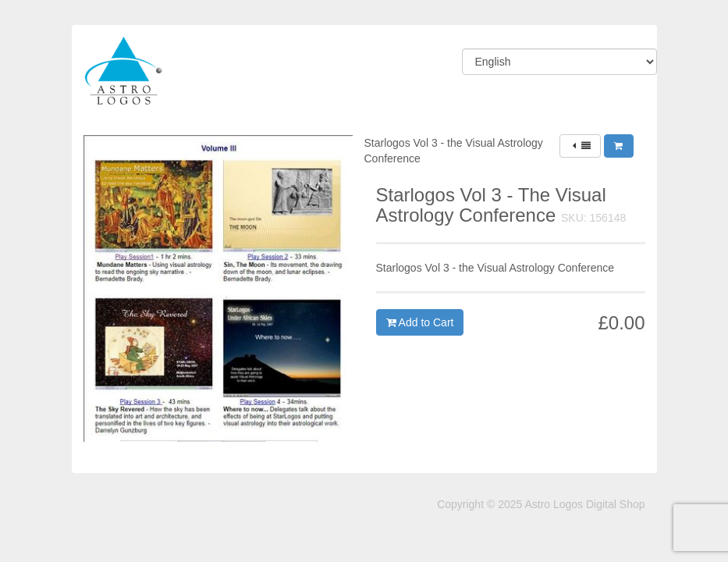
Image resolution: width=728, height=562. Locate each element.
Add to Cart (420, 322)
